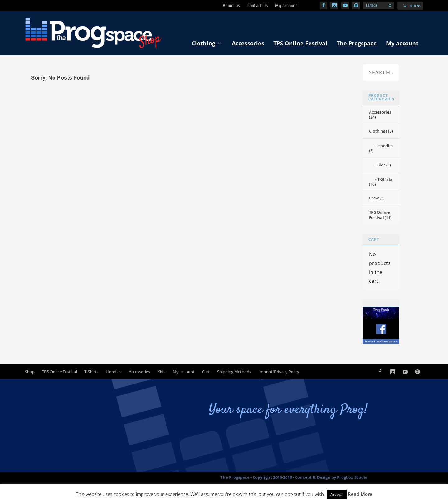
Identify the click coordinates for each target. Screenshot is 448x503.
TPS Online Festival (300, 43)
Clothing (203, 43)
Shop (30, 372)
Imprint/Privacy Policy (279, 372)
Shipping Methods (234, 372)
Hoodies (385, 146)
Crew (374, 198)
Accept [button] (337, 494)
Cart (206, 372)
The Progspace (357, 43)
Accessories (248, 43)
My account (402, 43)
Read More (360, 494)
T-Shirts (385, 179)
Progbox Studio (352, 477)
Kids (381, 165)
